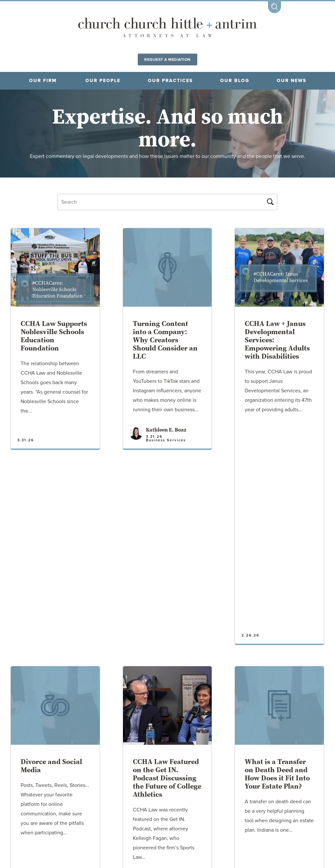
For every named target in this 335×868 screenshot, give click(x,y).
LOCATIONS (73, 825)
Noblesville (160, 795)
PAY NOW (219, 825)
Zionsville (279, 795)
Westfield (236, 795)
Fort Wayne (60, 795)
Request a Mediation (167, 60)
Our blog (235, 81)
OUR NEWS (291, 81)
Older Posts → (168, 722)
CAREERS (121, 825)
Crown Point (110, 795)
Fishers (20, 795)
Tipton (200, 795)
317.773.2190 (142, 842)
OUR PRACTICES (170, 81)
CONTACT (265, 825)
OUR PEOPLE (103, 81)
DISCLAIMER (170, 825)
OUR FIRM (43, 81)
